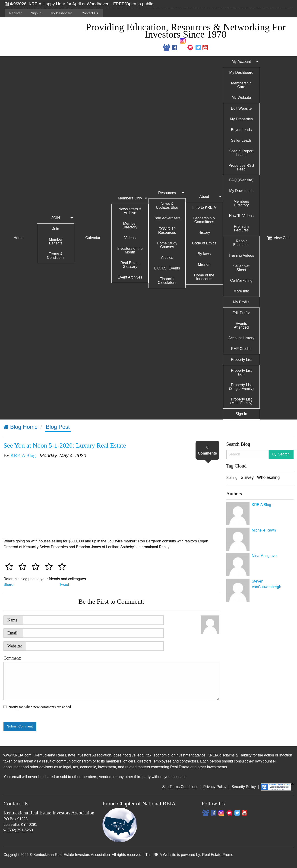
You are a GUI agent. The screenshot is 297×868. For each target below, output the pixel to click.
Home (19, 238)
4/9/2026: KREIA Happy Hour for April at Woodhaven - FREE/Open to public (79, 4)
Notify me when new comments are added (40, 707)
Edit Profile (241, 313)
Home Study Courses (167, 245)
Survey (247, 477)
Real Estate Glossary (130, 265)
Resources (167, 193)
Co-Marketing (241, 280)
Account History (241, 338)
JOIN (56, 218)
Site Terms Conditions (180, 787)
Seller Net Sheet (241, 268)
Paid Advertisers (167, 218)
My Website (241, 98)
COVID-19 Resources (167, 231)
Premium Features (241, 228)
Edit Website (241, 108)
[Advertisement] (260, 674)
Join (56, 229)
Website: (15, 646)
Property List (241, 360)
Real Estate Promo (218, 855)
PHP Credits (241, 349)
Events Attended (241, 325)
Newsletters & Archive (130, 211)
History (204, 232)
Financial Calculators (167, 281)
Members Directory (241, 203)
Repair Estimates (241, 243)
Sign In (36, 13)
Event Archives (130, 277)
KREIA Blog (23, 455)
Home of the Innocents (204, 277)
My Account (241, 62)
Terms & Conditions (56, 256)
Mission (204, 264)
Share (8, 585)
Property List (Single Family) (241, 387)
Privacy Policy (215, 787)
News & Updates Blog (167, 206)
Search (284, 454)
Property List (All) (241, 372)
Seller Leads (241, 140)
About (204, 197)
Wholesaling (268, 477)
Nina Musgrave (264, 556)
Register (16, 13)
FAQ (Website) (241, 180)
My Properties (241, 119)
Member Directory (130, 225)
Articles (167, 258)
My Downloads (241, 191)
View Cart (278, 238)
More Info (241, 291)
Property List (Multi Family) (241, 401)
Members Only (130, 198)
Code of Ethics (204, 243)
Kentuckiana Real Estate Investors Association (72, 855)
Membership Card (241, 85)
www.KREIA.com (17, 755)
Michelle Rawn (264, 530)
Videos (130, 238)
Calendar (93, 238)
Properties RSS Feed (241, 167)
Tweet (64, 585)
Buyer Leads (241, 130)
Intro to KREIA (204, 207)
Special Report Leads (241, 153)
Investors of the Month (130, 250)
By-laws (204, 254)
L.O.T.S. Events (167, 268)
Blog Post (58, 427)
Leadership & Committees (204, 220)
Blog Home (21, 427)
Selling (232, 478)
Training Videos (241, 255)
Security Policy (244, 787)
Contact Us (90, 13)
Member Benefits (56, 241)
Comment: (111, 678)
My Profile (241, 302)
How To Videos (241, 216)
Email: (13, 633)
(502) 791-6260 (18, 830)
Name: (13, 620)
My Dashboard (61, 13)
